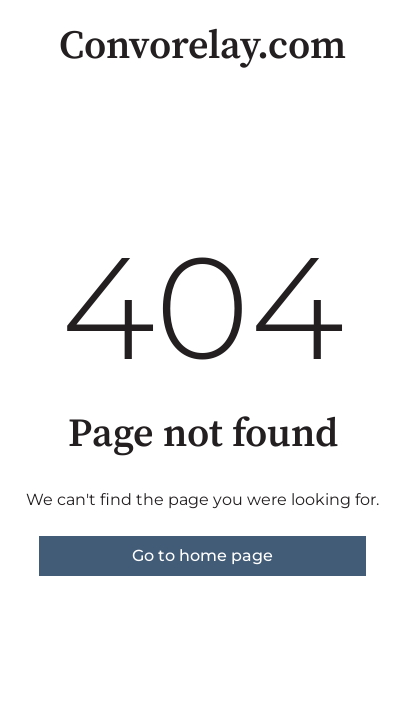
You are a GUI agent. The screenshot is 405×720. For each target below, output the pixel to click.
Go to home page (202, 555)
